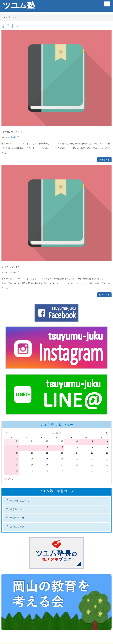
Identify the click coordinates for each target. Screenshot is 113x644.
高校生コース (17, 527)
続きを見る (104, 160)
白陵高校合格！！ (12, 132)
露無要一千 (15, 137)
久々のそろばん (11, 267)
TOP (3, 17)
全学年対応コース (20, 501)
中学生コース (17, 518)
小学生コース (17, 509)
